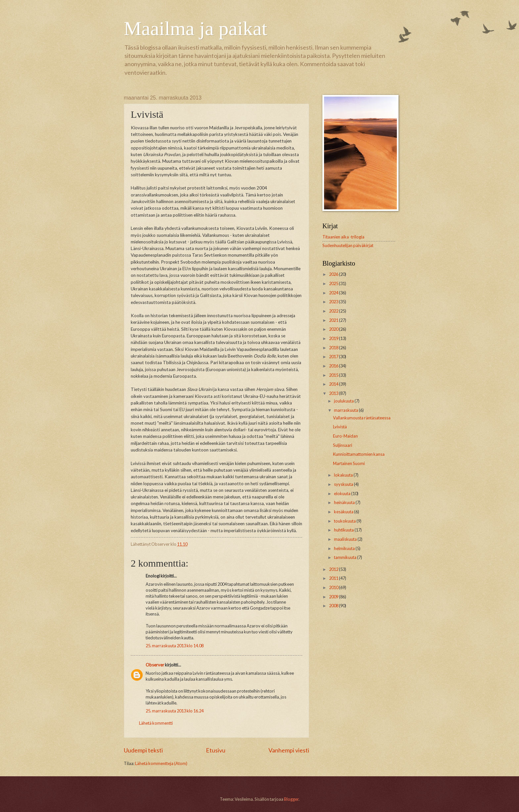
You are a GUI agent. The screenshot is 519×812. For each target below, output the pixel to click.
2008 (334, 606)
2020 (334, 329)
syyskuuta (344, 484)
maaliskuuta (346, 539)
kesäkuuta (344, 512)
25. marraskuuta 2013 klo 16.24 (175, 711)
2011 (334, 578)
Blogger (291, 799)
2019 (334, 338)
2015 (334, 375)
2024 (334, 293)
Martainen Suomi (349, 463)
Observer (155, 665)
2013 (334, 393)
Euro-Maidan (345, 436)
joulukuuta (344, 401)
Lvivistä (340, 427)
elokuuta (343, 493)
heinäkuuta (345, 502)
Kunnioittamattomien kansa (359, 454)
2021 (334, 320)
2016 (334, 366)
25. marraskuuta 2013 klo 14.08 (175, 646)
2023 (334, 302)
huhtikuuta (344, 530)
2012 (334, 569)
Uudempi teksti (143, 750)
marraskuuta (346, 410)
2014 (334, 384)
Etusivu (216, 750)
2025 (334, 283)
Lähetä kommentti (156, 723)
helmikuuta (345, 548)
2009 (334, 597)
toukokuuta (345, 521)
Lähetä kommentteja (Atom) (161, 763)
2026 (334, 274)
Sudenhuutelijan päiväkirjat (348, 245)
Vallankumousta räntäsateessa (362, 418)
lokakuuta (344, 475)
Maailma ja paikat (195, 28)
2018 (334, 348)
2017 (334, 357)
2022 (334, 311)
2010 (334, 587)
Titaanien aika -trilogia (343, 237)
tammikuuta (346, 557)
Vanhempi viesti (289, 750)
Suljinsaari (343, 445)
